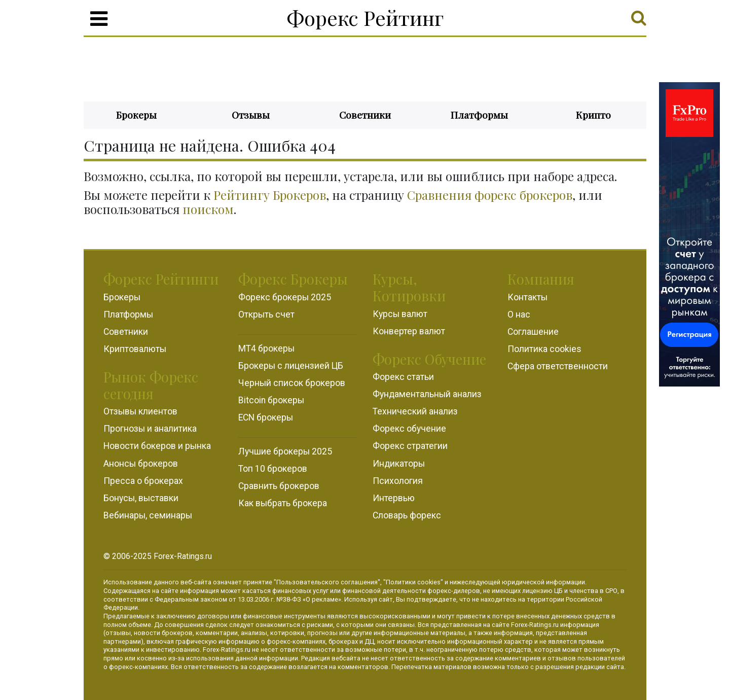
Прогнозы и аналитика (150, 429)
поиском (208, 209)
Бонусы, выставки (141, 498)
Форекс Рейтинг (365, 17)
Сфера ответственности (558, 366)
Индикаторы (399, 464)
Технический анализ (415, 411)
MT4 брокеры (266, 348)
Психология (398, 481)
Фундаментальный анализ (427, 394)
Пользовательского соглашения (327, 582)
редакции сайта (600, 667)
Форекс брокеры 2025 (285, 297)
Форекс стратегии (410, 446)
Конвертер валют (409, 331)
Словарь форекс (407, 515)
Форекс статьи (403, 377)
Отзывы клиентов (140, 411)
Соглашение (533, 332)
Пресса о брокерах (143, 481)
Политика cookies (544, 349)
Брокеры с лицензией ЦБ (291, 366)
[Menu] (99, 19)
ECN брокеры (266, 417)
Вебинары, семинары (148, 515)
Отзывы (251, 115)
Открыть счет (266, 314)
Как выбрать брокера (283, 503)
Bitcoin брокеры (271, 400)
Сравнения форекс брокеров (490, 195)
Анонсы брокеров (141, 464)
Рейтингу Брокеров (270, 195)
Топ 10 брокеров (273, 469)
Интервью (394, 498)
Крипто (593, 115)
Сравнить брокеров (279, 486)
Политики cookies (413, 582)
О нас (519, 314)
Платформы (479, 115)
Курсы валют (400, 314)
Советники (365, 115)
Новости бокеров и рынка (157, 446)
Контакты (527, 297)
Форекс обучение (409, 429)
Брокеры (136, 115)
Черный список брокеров (292, 383)
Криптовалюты (135, 349)
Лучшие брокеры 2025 (285, 451)
